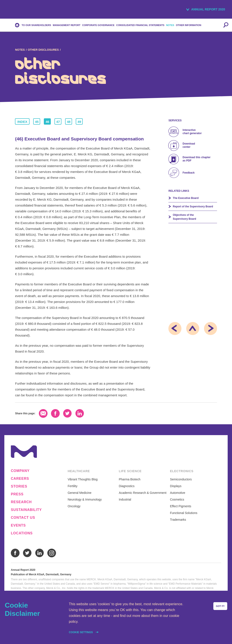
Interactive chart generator (192, 132)
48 (69, 122)
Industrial (125, 499)
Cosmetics (177, 499)
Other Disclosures (43, 50)
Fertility (73, 486)
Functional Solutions (184, 513)
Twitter (67, 413)
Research (21, 502)
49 (79, 122)
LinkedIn (80, 413)
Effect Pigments (181, 506)
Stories (19, 486)
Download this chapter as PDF (197, 159)
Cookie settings (81, 632)
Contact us (23, 518)
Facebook (55, 413)
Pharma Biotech (130, 479)
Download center (189, 145)
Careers (20, 479)
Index (22, 122)
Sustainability (26, 510)
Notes (20, 50)
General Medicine (80, 493)
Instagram (52, 553)
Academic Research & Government (142, 493)
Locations (22, 533)
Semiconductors (181, 479)
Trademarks (178, 520)
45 (37, 122)
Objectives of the (184, 217)
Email (43, 413)
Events (18, 525)
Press (17, 494)
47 (58, 122)
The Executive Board (186, 198)
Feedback (188, 173)
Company (20, 471)
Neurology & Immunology (85, 499)
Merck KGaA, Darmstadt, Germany (22, 10)
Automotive (178, 493)
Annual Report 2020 (208, 9)
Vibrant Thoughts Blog (83, 479)
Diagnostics (127, 486)
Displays (176, 486)
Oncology (74, 506)
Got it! (220, 606)
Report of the (193, 207)
